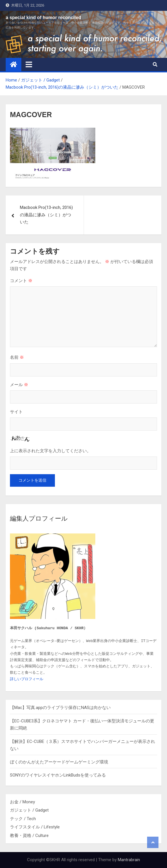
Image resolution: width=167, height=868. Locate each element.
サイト (16, 412)
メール (19, 385)
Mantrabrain (129, 860)
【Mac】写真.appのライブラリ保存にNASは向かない (60, 708)
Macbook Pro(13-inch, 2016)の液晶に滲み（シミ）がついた (46, 215)
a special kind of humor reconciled (43, 18)
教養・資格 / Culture (29, 836)
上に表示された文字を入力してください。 (50, 451)
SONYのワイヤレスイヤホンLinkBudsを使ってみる (58, 775)
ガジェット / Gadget (29, 810)
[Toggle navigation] (29, 64)
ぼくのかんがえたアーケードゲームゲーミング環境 (59, 762)
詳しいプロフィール (27, 679)
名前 (17, 357)
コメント (21, 281)
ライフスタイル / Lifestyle (35, 827)
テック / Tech (23, 819)
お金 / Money (22, 802)
